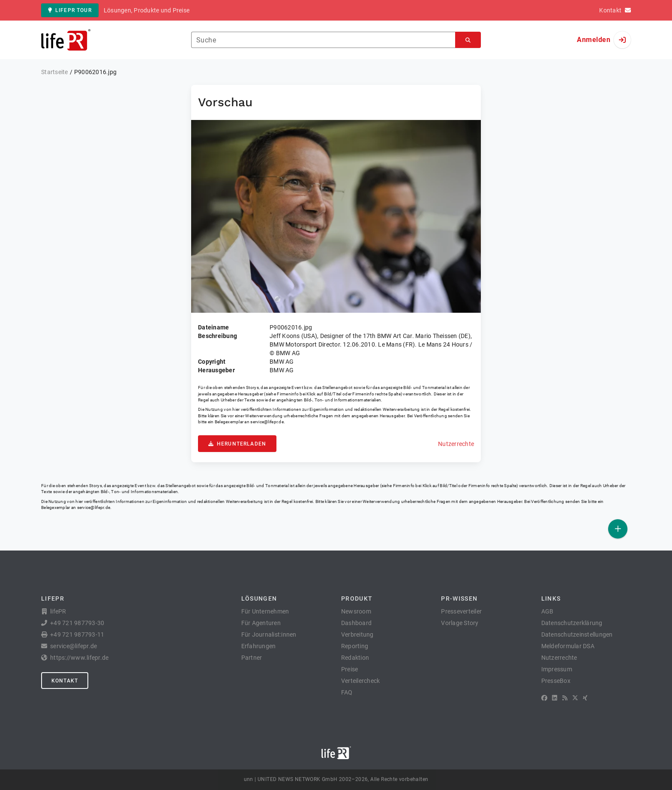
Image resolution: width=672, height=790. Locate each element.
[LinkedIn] (555, 698)
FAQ (347, 692)
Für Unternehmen (265, 611)
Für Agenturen (261, 623)
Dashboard (356, 623)
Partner (252, 658)
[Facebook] (544, 698)
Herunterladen (237, 444)
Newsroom (356, 611)
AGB (547, 611)
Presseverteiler (461, 611)
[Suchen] (468, 40)
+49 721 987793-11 (77, 634)
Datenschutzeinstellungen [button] (577, 634)
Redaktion (355, 658)
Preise (350, 669)
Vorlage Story (460, 623)
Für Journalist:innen (269, 634)
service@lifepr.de (267, 422)
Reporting (355, 646)
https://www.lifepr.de (79, 658)
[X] (575, 698)
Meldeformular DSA (568, 646)
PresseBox (556, 681)
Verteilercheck (361, 681)
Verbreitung (357, 634)
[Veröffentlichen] (618, 529)
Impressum (557, 669)
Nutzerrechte (456, 444)
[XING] (585, 698)
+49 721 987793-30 (77, 623)
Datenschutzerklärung (572, 623)
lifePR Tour (70, 10)
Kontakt (65, 681)
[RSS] (565, 698)
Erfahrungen (259, 646)
